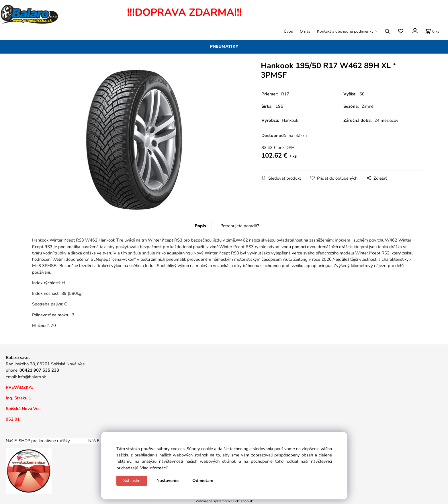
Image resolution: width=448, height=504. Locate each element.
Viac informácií (154, 468)
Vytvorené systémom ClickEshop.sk (224, 501)
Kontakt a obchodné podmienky (345, 31)
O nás (305, 31)
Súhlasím (132, 481)
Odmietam (203, 481)
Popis (200, 226)
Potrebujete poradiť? (240, 226)
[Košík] (433, 31)
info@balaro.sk (32, 377)
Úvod (288, 31)
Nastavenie (168, 481)
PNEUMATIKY (224, 46)
